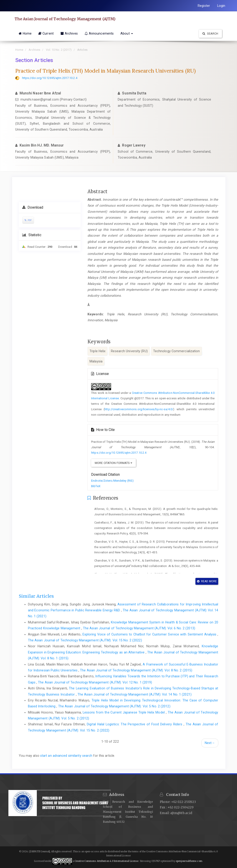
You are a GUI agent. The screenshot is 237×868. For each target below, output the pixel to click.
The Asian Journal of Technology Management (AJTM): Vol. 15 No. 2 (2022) (85, 640)
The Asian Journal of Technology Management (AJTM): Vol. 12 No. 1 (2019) (95, 682)
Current (46, 33)
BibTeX (96, 486)
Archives (69, 33)
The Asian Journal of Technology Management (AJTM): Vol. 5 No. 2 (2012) (114, 706)
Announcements (99, 33)
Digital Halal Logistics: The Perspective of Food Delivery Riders (135, 724)
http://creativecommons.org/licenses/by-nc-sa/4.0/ (139, 409)
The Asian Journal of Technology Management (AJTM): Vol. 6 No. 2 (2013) (139, 628)
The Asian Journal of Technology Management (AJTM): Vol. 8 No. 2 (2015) (136, 670)
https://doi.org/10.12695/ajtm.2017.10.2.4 (50, 78)
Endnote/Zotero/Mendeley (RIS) (112, 481)
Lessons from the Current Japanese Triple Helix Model (124, 712)
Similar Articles (36, 596)
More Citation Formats (114, 463)
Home (25, 33)
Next (210, 743)
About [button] (127, 33)
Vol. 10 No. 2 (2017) (59, 50)
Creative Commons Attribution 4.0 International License (106, 861)
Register (204, 6)
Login (221, 6)
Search (210, 34)
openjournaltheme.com (189, 861)
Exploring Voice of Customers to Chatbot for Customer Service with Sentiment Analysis (150, 634)
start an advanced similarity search (66, 756)
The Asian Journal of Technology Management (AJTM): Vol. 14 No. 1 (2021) (135, 694)
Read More (207, 581)
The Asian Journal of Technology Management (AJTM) (66, 19)
